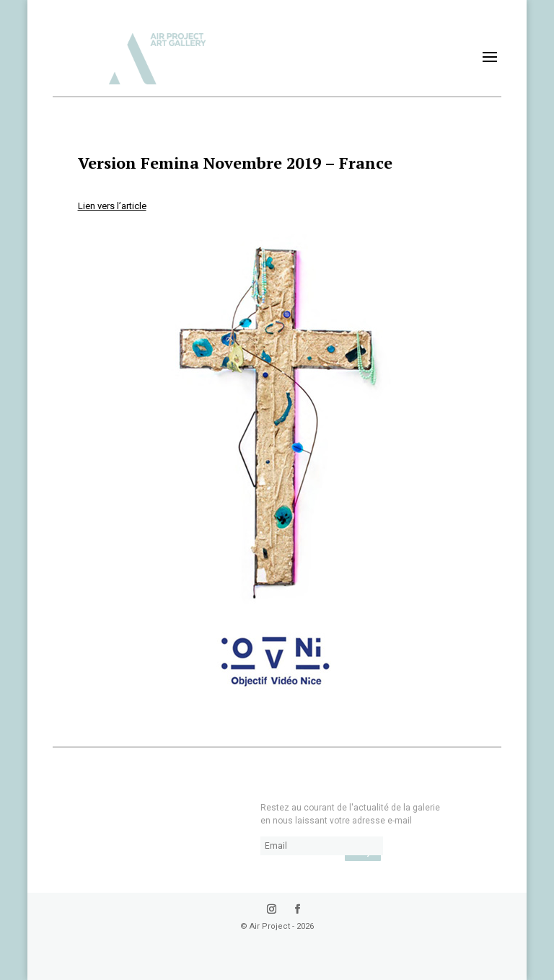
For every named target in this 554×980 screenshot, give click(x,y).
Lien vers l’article (112, 206)
